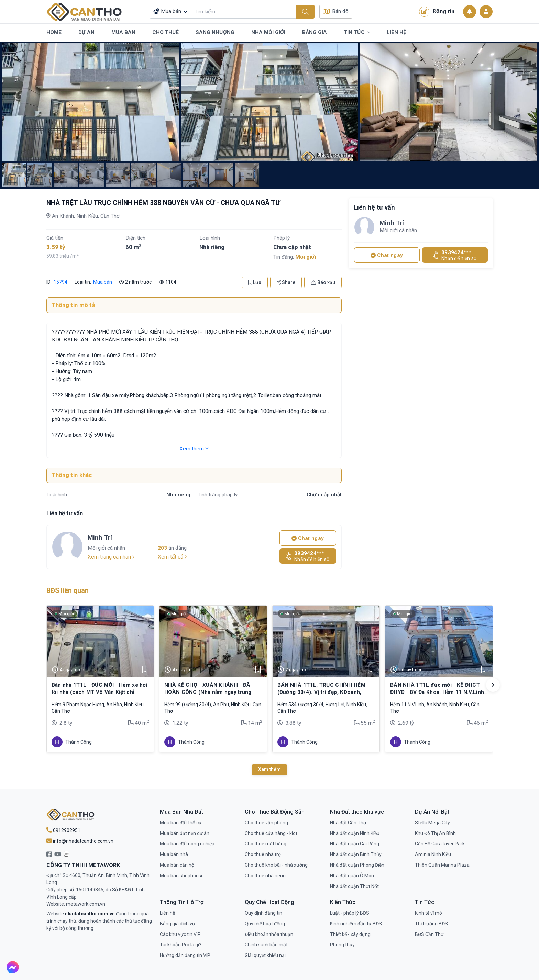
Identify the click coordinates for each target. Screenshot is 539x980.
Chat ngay (308, 538)
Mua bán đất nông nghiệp (187, 844)
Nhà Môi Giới (268, 32)
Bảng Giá (315, 32)
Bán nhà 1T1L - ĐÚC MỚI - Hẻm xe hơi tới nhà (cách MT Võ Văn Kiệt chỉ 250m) (100, 692)
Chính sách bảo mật (266, 945)
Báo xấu (323, 282)
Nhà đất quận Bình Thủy (356, 854)
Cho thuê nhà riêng (265, 876)
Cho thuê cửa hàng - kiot (271, 833)
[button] (493, 685)
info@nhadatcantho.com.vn (80, 841)
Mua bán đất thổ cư (181, 823)
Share (286, 282)
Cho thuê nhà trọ (263, 854)
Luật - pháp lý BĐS (350, 913)
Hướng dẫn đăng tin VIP (185, 955)
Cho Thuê (166, 32)
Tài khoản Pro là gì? (181, 945)
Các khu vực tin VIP (180, 934)
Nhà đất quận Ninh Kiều (355, 833)
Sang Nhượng (215, 32)
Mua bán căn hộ (177, 865)
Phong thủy (342, 945)
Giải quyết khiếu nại (265, 955)
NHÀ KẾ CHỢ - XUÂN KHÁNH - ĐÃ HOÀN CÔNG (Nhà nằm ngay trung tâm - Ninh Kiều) (208, 692)
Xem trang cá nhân (111, 557)
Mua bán (103, 282)
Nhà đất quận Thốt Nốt (354, 886)
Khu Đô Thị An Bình (435, 833)
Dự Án (86, 32)
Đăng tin (437, 12)
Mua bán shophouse (182, 876)
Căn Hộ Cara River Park (440, 844)
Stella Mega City (432, 823)
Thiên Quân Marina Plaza (442, 865)
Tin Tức (357, 33)
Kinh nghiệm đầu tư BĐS (356, 924)
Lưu (255, 282)
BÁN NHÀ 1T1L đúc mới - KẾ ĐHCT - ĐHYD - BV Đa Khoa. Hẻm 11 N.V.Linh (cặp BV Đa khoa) (437, 692)
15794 (60, 282)
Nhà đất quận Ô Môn (352, 876)
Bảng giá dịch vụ (177, 924)
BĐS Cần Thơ (429, 934)
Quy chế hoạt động (265, 924)
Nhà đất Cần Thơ (348, 823)
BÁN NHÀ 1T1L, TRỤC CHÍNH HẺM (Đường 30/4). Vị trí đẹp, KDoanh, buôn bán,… (321, 692)
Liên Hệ (397, 32)
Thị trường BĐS (431, 924)
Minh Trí (100, 537)
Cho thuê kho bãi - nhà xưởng (276, 865)
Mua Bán (123, 32)
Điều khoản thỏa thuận (269, 934)
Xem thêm (194, 449)
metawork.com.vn (86, 904)
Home (54, 32)
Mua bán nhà (174, 854)
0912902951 (63, 830)
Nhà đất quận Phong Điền (357, 865)
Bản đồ (336, 11)
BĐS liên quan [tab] (68, 591)
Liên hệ (167, 913)
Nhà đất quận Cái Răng (355, 844)
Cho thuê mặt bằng (266, 844)
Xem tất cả (172, 557)
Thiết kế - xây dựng (350, 934)
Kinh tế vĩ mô (428, 913)
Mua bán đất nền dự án (185, 833)
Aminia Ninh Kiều (433, 854)
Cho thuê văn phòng (266, 823)
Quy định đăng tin (263, 913)
